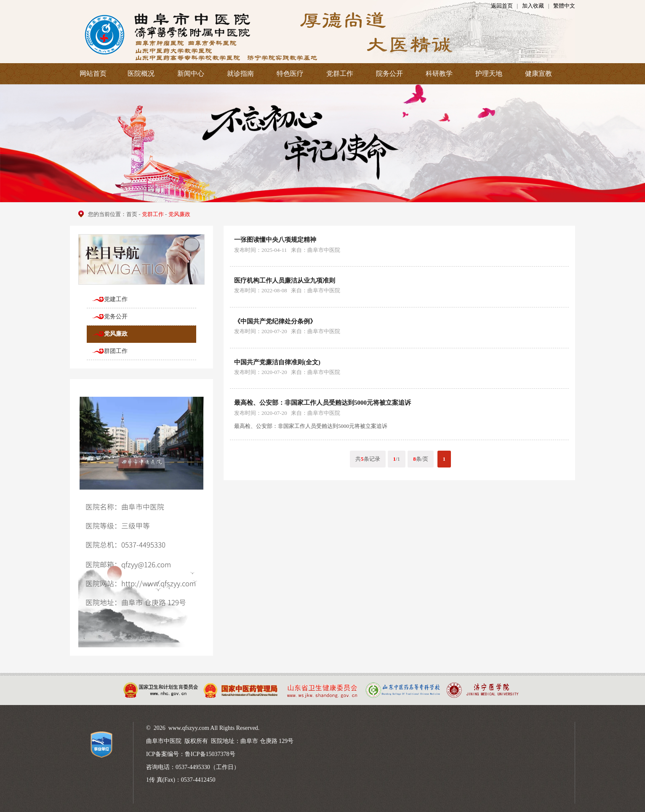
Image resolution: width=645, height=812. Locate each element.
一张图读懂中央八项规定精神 (275, 240)
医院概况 (141, 73)
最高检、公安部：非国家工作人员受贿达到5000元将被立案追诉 (322, 403)
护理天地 (489, 73)
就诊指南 (240, 73)
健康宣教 (538, 73)
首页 (132, 214)
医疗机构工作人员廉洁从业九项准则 (285, 280)
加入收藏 (533, 6)
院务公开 (389, 73)
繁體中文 (564, 6)
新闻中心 (191, 73)
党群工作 (340, 73)
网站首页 (93, 73)
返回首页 (502, 6)
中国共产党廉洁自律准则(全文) (277, 362)
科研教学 (439, 73)
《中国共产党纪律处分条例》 (275, 321)
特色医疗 (290, 73)
